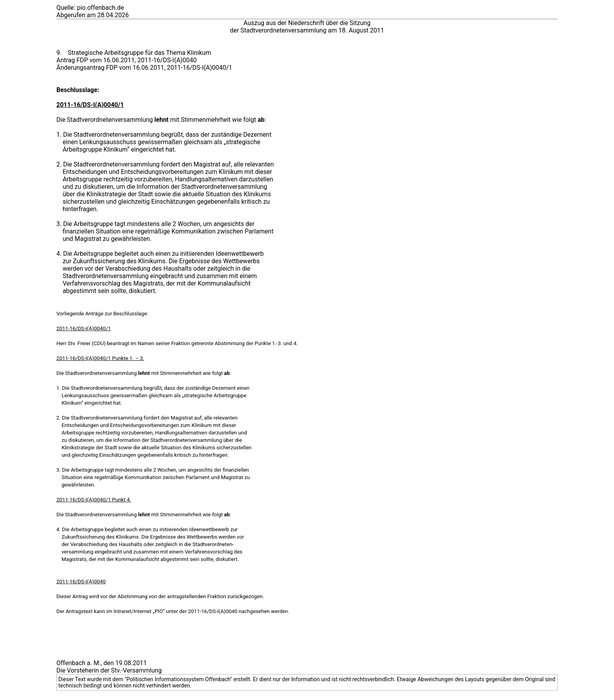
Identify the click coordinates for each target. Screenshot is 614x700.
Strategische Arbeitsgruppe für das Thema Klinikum (139, 53)
